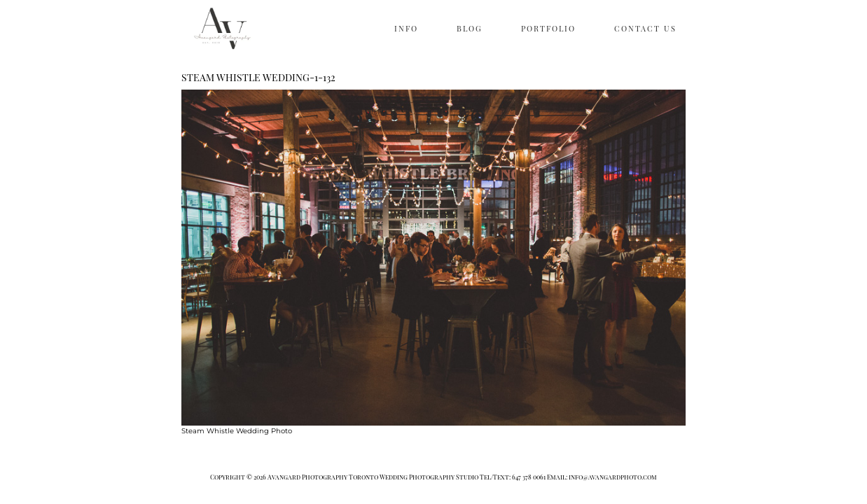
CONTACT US (645, 28)
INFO (406, 28)
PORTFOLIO (548, 28)
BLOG (470, 28)
